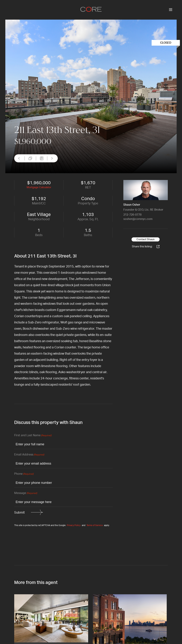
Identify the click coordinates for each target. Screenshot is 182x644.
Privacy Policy (74, 525)
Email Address (29, 455)
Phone (24, 474)
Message (26, 493)
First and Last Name (33, 436)
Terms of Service (95, 525)
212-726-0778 (132, 215)
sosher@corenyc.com (138, 219)
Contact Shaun (146, 239)
